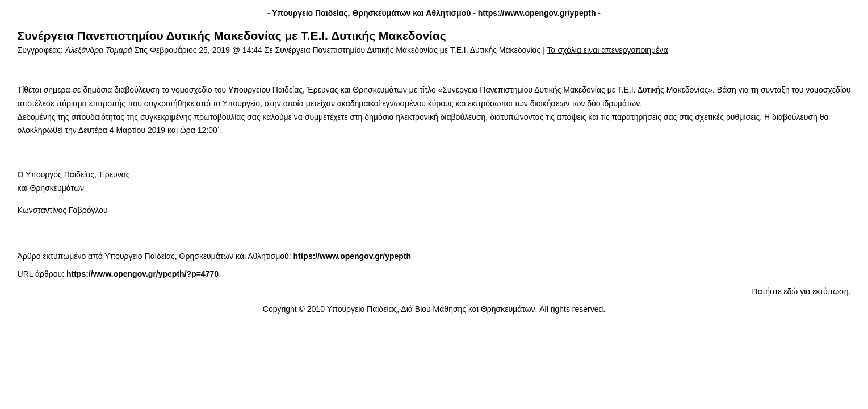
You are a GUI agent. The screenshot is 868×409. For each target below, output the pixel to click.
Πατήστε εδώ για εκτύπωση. (802, 291)
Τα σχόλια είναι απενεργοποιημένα (608, 50)
